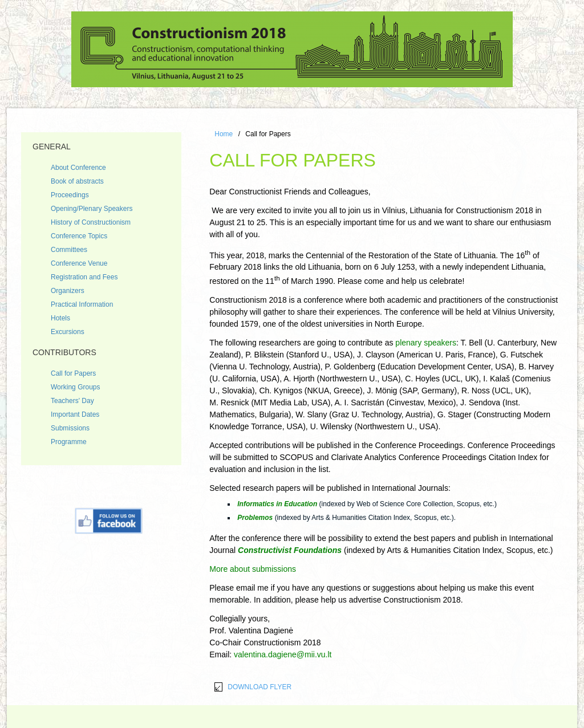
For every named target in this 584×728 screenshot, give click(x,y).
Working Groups (75, 387)
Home (224, 134)
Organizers (68, 291)
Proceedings (70, 195)
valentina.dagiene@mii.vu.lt (283, 654)
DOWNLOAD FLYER (259, 687)
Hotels (60, 318)
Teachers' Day (72, 401)
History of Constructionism (91, 222)
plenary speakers (426, 343)
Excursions (68, 332)
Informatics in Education (277, 504)
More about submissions (253, 569)
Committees (69, 250)
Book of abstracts (77, 181)
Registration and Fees (84, 277)
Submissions (70, 428)
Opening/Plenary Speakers (92, 209)
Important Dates (75, 414)
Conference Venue (79, 263)
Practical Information (82, 304)
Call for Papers (73, 373)
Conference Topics (79, 236)
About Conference (78, 168)
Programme (69, 442)
